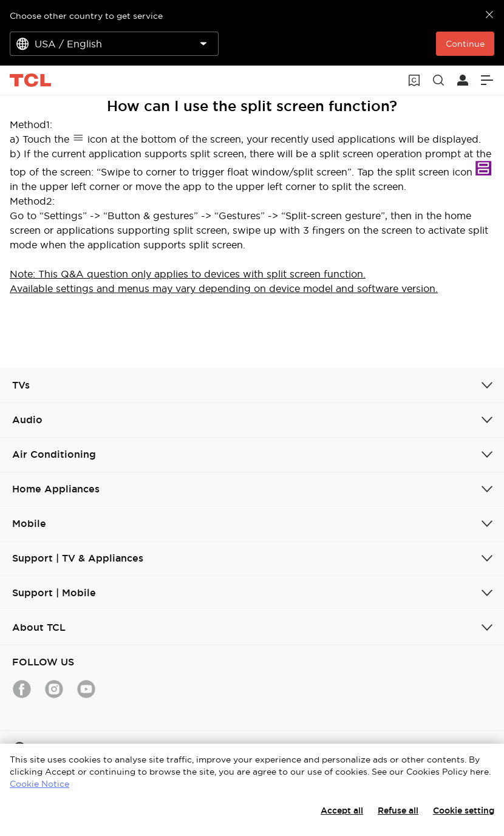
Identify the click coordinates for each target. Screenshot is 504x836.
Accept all (342, 811)
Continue (465, 44)
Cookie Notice (39, 784)
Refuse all (398, 811)
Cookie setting (464, 811)
